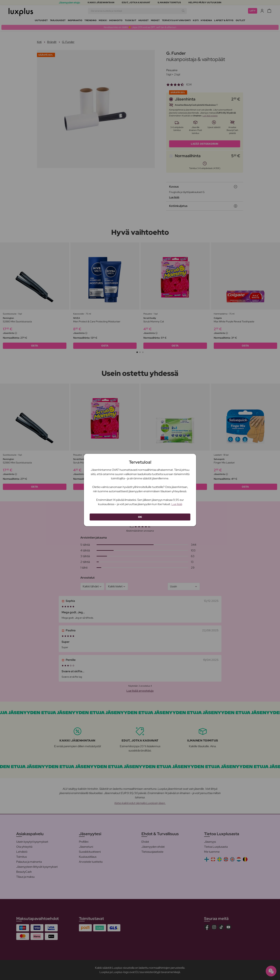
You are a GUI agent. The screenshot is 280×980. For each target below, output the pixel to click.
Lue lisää (177, 504)
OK (140, 517)
